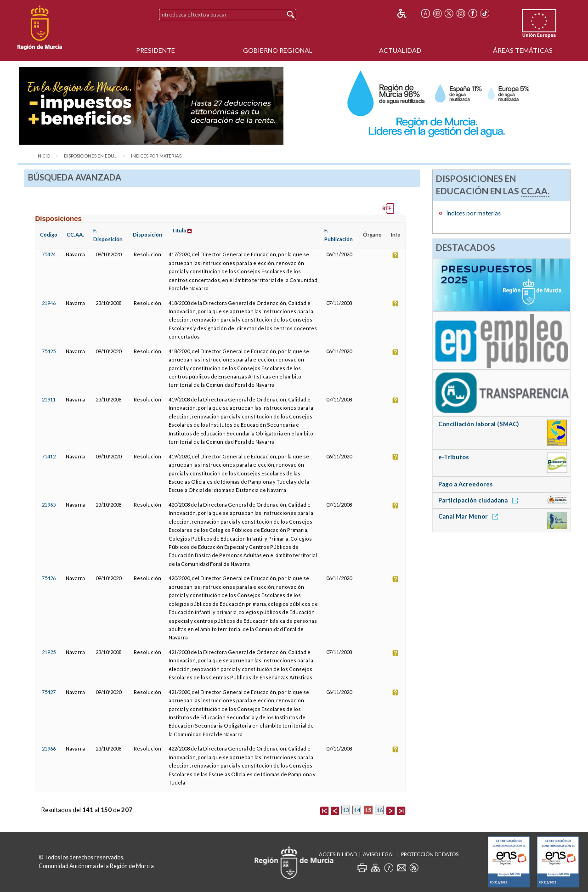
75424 (49, 254)
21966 (49, 748)
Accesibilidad (338, 854)
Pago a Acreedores (466, 484)
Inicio (43, 156)
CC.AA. (75, 234)
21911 (49, 399)
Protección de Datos (430, 854)
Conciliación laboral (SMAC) (478, 424)
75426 (49, 578)
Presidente (155, 50)
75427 (49, 692)
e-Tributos (454, 457)
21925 (49, 652)
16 (379, 810)
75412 (49, 456)
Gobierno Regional (278, 50)
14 (357, 810)
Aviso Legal (379, 854)
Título (179, 230)
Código (49, 234)
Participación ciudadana (480, 500)
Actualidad (400, 50)
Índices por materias (156, 156)
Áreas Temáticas (523, 50)
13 (346, 810)
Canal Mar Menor (470, 516)
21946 (49, 303)
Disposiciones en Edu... (90, 156)
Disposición (147, 234)
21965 (49, 505)
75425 (49, 351)
